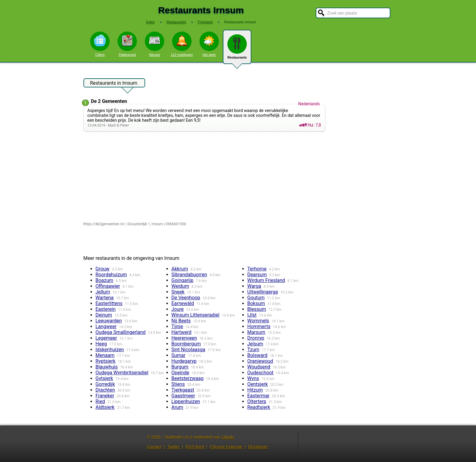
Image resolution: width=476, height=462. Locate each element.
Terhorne (257, 269)
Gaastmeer (183, 396)
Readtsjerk (259, 407)
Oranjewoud (260, 361)
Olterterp (257, 401)
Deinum (104, 315)
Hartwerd (182, 332)
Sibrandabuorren (189, 275)
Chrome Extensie (226, 447)
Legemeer (106, 338)
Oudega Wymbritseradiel (122, 373)
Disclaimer (258, 447)
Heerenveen (184, 338)
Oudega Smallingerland (121, 332)
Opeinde (180, 373)
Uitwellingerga (263, 292)
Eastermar (258, 396)
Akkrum (180, 269)
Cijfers (100, 44)
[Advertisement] (206, 177)
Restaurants (237, 49)
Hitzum (255, 390)
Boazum (105, 280)
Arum (177, 407)
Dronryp (256, 338)
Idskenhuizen (110, 350)
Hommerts (259, 326)
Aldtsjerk (105, 407)
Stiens (178, 384)
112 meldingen (182, 44)
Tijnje (177, 326)
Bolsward (257, 355)
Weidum (180, 286)
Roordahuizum (111, 275)
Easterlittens (109, 303)
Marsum (256, 332)
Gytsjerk (104, 378)
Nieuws (155, 44)
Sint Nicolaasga (188, 350)
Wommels (258, 321)
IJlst (252, 315)
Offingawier (108, 286)
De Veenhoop (186, 298)
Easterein (106, 309)
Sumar (178, 355)
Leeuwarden (109, 321)
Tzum (253, 350)
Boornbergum (186, 344)
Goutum (256, 298)
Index (150, 22)
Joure (178, 309)
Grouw (103, 269)
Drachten (105, 390)
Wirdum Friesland (266, 280)
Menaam (105, 355)
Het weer (209, 44)
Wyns (253, 378)
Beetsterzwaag (188, 378)
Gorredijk (105, 384)
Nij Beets (181, 321)
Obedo (228, 437)
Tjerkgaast (183, 390)
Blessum (257, 309)
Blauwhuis (107, 367)
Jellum (103, 292)
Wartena (105, 298)
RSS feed (195, 447)
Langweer (106, 326)
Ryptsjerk (106, 361)
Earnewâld (183, 303)
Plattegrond (127, 44)
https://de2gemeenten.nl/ (104, 224)
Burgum (180, 367)
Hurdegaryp (184, 361)
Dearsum (257, 275)
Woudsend (259, 367)
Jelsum (255, 344)
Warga (254, 286)
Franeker (105, 396)
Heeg (101, 344)
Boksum (256, 303)
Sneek (178, 292)
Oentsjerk (258, 384)
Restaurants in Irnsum (114, 84)
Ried (100, 401)
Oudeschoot (260, 373)
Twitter (173, 447)
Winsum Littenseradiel (195, 315)
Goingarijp (183, 280)
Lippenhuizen (186, 401)
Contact (154, 447)
